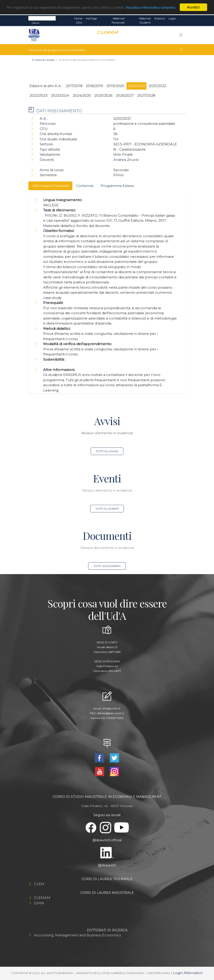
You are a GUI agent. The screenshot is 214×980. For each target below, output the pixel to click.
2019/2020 (115, 86)
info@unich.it (111, 708)
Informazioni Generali (50, 186)
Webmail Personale (118, 20)
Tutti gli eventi (107, 509)
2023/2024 (60, 95)
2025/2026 (103, 95)
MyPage (91, 18)
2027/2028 (146, 95)
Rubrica (160, 18)
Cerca (35, 23)
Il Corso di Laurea (43, 60)
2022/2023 (38, 95)
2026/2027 (125, 95)
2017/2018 (74, 86)
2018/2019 (94, 86)
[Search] (42, 18)
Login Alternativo (188, 973)
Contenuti (85, 186)
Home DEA (78, 20)
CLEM (39, 884)
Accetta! (194, 7)
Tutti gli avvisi (107, 451)
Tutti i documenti (107, 566)
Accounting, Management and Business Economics (77, 935)
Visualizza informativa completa (151, 7)
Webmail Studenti (145, 20)
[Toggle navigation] (181, 35)
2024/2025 (82, 95)
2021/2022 (157, 86)
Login (172, 18)
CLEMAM (42, 898)
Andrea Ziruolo (126, 160)
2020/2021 (136, 86)
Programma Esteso (117, 186)
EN (182, 19)
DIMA (39, 903)
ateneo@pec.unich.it (111, 713)
